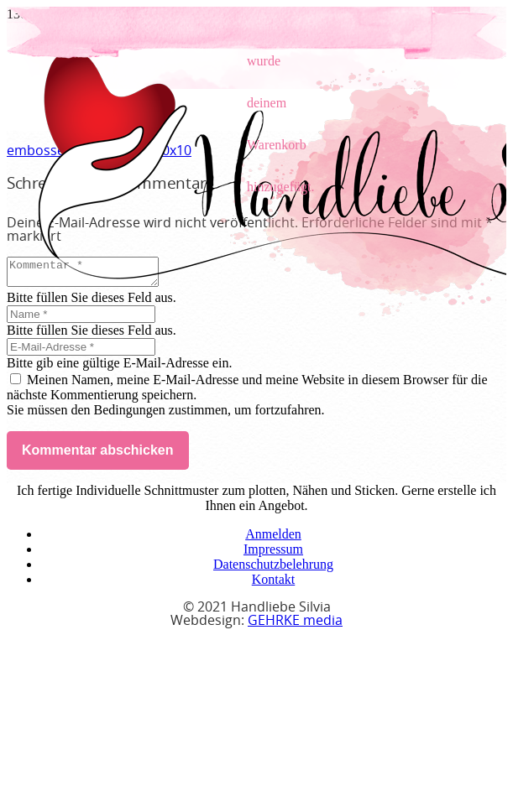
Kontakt (274, 584)
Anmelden (273, 539)
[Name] (81, 319)
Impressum (273, 554)
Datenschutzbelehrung (273, 569)
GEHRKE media (295, 626)
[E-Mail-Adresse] (81, 352)
